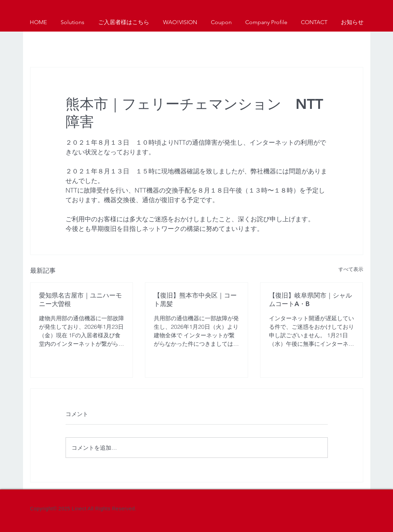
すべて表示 (351, 269)
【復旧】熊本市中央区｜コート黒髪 (195, 300)
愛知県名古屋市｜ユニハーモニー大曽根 (80, 300)
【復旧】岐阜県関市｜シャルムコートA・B (310, 300)
